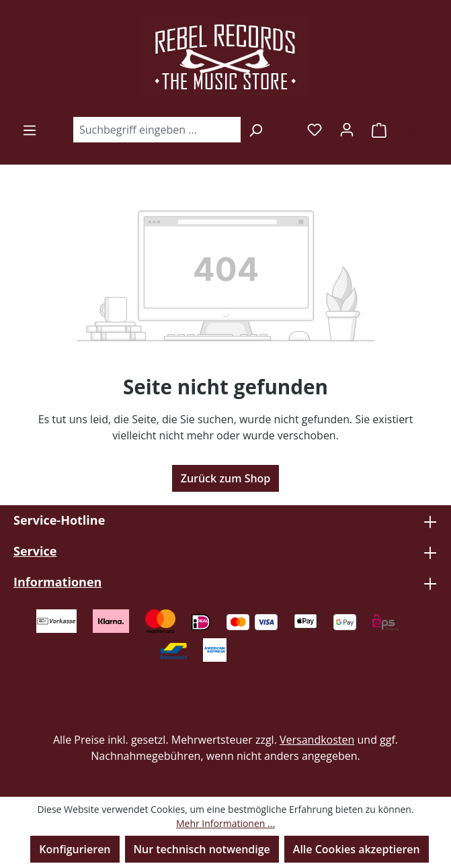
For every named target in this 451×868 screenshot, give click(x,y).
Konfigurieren (75, 849)
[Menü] (30, 130)
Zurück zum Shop (226, 478)
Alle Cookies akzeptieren (357, 849)
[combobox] (157, 130)
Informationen (57, 582)
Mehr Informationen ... (225, 823)
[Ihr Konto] (347, 129)
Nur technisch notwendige (202, 849)
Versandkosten (317, 740)
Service (35, 551)
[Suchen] (256, 130)
